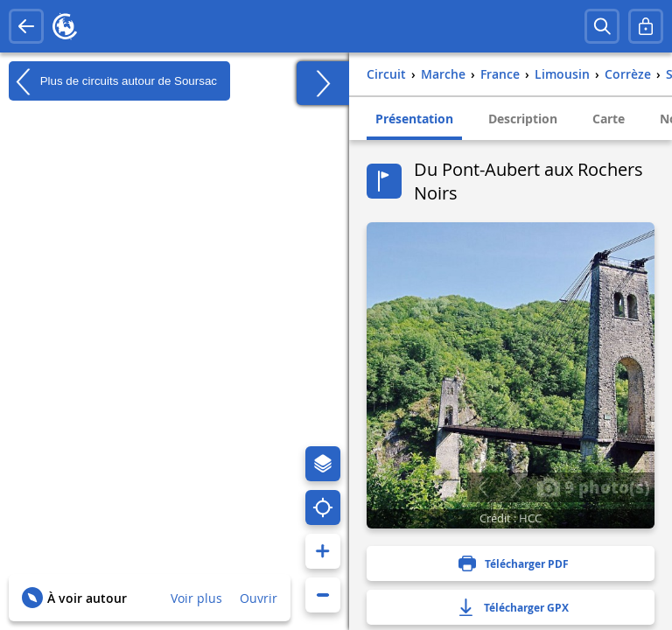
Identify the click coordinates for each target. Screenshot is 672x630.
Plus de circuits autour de (113, 81)
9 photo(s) (593, 486)
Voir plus (196, 598)
